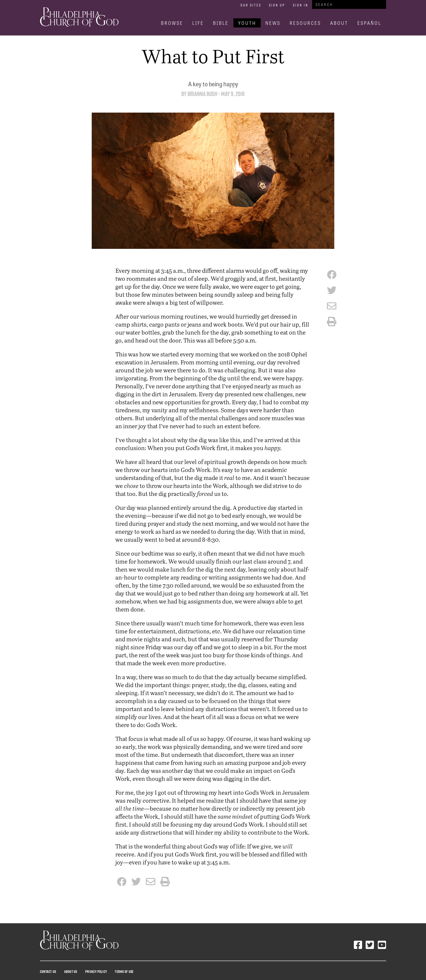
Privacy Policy (96, 971)
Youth (247, 23)
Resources (305, 23)
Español (369, 23)
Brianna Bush (202, 94)
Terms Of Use (124, 971)
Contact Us (48, 971)
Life (198, 23)
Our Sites (251, 5)
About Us (71, 971)
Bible (221, 23)
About (339, 23)
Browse (172, 23)
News (273, 23)
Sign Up (277, 5)
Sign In (301, 5)
